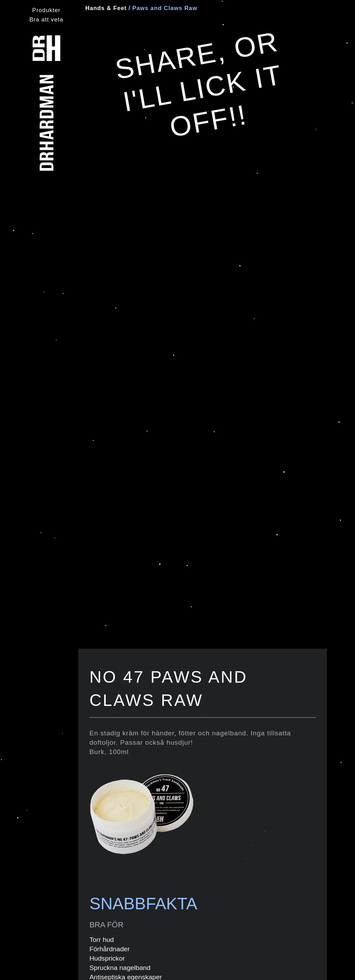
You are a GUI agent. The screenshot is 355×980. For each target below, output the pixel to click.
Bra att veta (46, 20)
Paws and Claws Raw (164, 8)
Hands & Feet (106, 8)
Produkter (46, 10)
